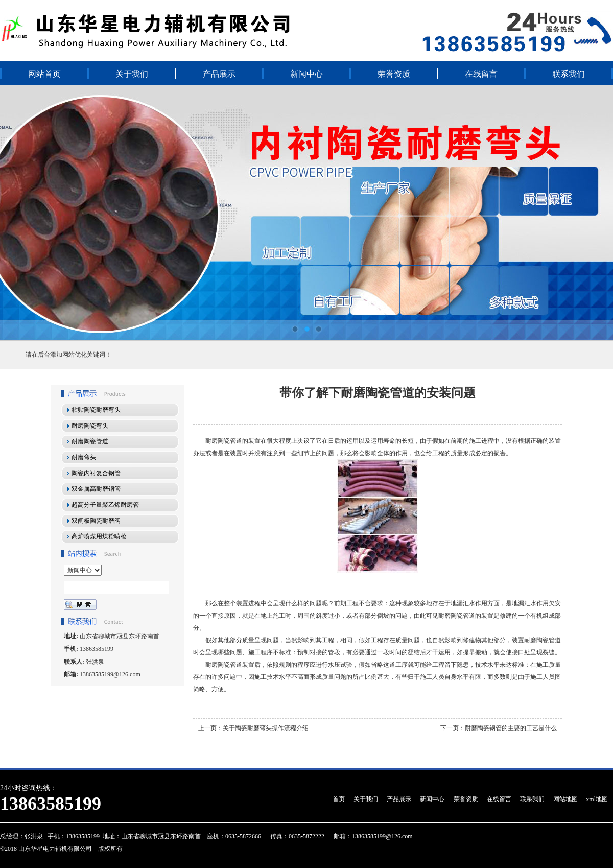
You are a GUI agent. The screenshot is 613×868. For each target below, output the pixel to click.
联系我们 (569, 74)
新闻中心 (306, 74)
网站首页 (44, 74)
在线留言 (481, 74)
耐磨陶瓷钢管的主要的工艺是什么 (511, 728)
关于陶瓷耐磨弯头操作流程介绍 (266, 728)
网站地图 (565, 799)
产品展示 (219, 74)
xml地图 (597, 799)
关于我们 (132, 74)
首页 (339, 799)
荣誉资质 (394, 74)
